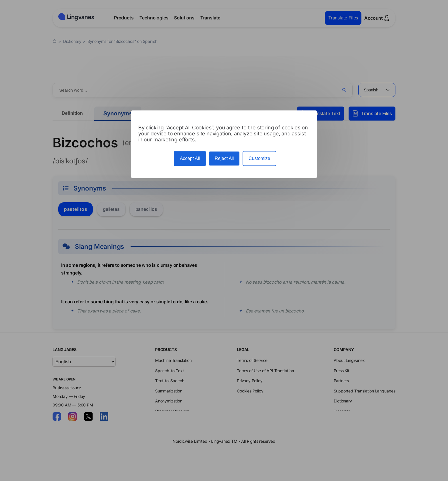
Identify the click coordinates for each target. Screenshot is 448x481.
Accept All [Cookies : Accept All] (190, 159)
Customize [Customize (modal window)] (259, 159)
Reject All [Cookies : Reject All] (224, 159)
